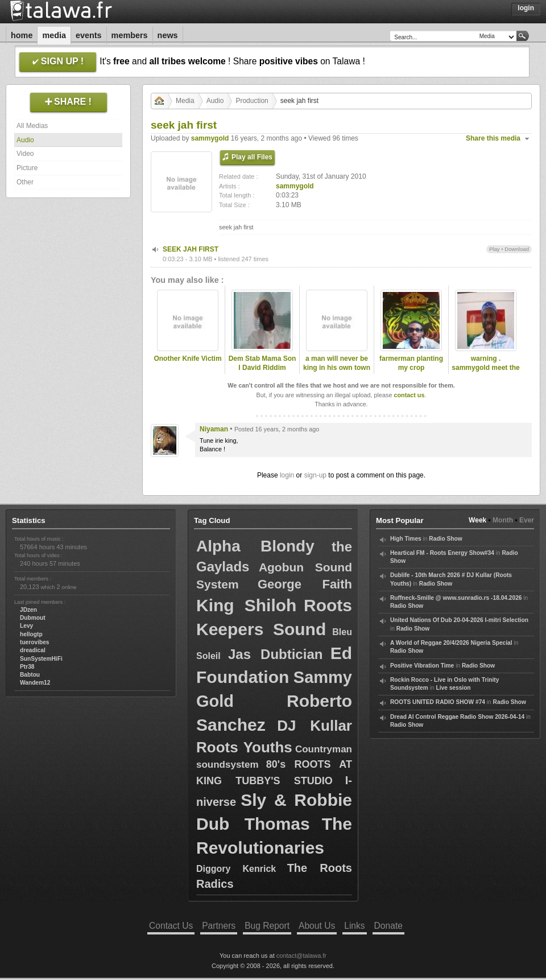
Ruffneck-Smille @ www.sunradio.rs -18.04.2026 (456, 598)
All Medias (32, 126)
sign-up (315, 475)
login (287, 475)
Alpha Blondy (255, 546)
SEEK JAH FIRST (191, 249)
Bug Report (267, 926)
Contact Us (171, 926)
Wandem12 (35, 683)
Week (477, 520)
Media (54, 35)
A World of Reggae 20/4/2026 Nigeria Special (451, 643)
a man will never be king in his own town (337, 363)
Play (495, 249)
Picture (27, 168)
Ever (527, 520)
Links (354, 926)
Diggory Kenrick (236, 869)
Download (517, 249)
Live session (453, 688)
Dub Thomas (253, 824)
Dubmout (33, 618)
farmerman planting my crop (411, 363)
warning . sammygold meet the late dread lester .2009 (485, 373)
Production (252, 101)
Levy (26, 626)
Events (89, 35)
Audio (25, 140)
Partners (219, 926)
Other (25, 182)
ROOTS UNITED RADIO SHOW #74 (438, 702)
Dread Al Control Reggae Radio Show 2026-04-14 (457, 717)
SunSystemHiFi (41, 659)
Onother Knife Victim (187, 359)
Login (526, 8)
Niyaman (214, 429)
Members (130, 35)
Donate (388, 926)
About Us (317, 926)
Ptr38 (27, 667)
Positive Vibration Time (422, 666)
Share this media (493, 138)
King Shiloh (246, 605)
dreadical (33, 650)
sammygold (210, 138)
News (168, 35)
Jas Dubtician (275, 654)
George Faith (305, 584)
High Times (406, 539)
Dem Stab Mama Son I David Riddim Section (262, 368)
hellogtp (31, 634)
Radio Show (445, 539)
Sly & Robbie (296, 800)
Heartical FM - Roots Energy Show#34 (442, 553)
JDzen (28, 610)
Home (22, 35)
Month (503, 520)
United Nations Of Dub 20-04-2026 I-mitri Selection (459, 620)
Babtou (30, 675)
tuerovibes (35, 642)
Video (25, 154)
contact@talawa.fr (301, 956)
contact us (409, 395)
